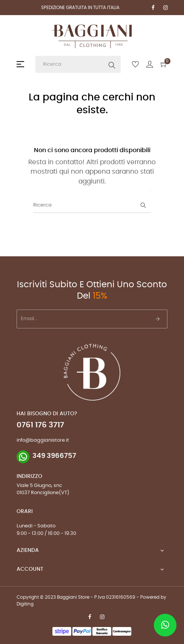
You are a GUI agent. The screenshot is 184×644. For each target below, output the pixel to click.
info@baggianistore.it (43, 440)
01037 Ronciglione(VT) (43, 493)
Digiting (25, 604)
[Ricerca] (92, 205)
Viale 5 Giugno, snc (39, 486)
